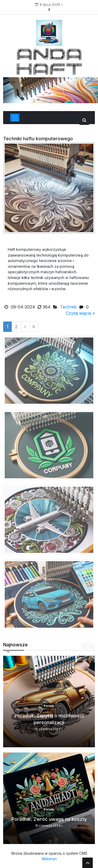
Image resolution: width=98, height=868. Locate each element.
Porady (49, 706)
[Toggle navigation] (15, 118)
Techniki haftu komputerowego (38, 139)
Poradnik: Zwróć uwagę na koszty (49, 819)
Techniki (68, 307)
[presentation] (85, 646)
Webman (49, 859)
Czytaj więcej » (80, 313)
